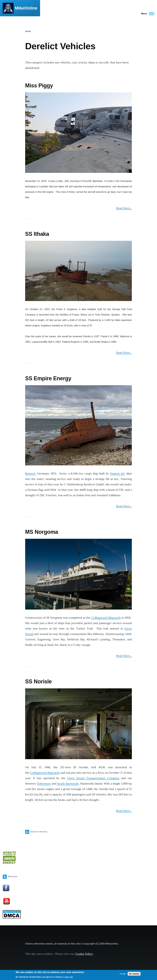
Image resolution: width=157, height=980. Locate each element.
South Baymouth (68, 784)
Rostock (30, 473)
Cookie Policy (84, 954)
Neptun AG (117, 473)
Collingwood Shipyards (106, 618)
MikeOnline (26, 8)
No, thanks (134, 974)
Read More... (124, 208)
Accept (123, 974)
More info (69, 977)
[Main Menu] (147, 14)
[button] (78, 133)
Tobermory (44, 784)
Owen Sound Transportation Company (93, 778)
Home (28, 31)
